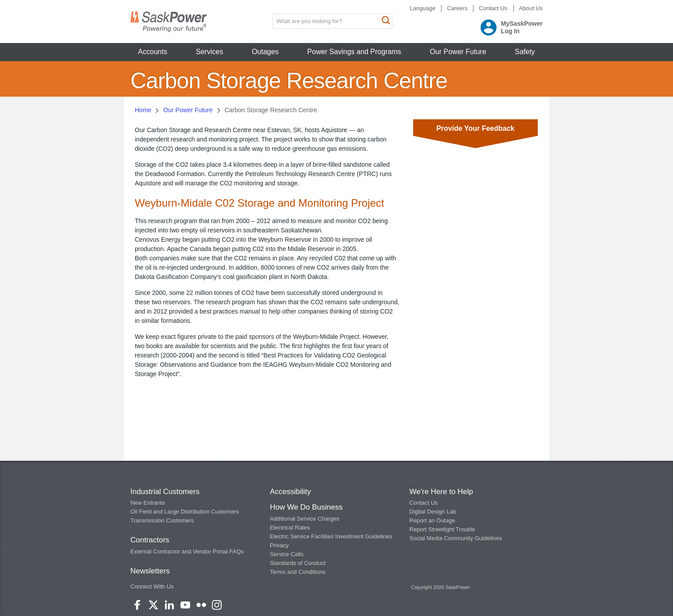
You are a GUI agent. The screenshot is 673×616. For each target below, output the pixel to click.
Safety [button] (525, 52)
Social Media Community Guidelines (456, 538)
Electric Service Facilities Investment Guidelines (331, 536)
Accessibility (291, 492)
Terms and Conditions (298, 572)
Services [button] (209, 52)
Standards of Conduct (298, 563)
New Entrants (148, 503)
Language (423, 8)
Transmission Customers (162, 520)
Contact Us (493, 8)
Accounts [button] (153, 52)
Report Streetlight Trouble (442, 529)
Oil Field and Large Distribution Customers (185, 512)
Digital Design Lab (433, 512)
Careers (457, 8)
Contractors (150, 540)
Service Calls (287, 554)
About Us (531, 8)
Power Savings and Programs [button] (354, 52)
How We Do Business (306, 507)
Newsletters (150, 571)
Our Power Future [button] (458, 52)
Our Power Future (188, 110)
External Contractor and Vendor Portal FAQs (187, 551)
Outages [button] (265, 52)
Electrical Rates (290, 528)
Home (143, 110)
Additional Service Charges (305, 519)
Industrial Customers (165, 492)
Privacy (280, 545)
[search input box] (333, 21)
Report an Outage (432, 520)
